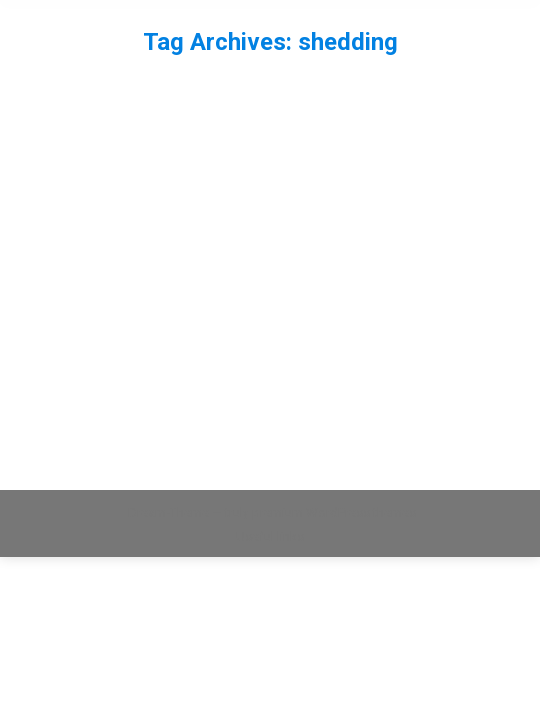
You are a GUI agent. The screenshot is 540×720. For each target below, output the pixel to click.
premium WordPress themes (334, 512)
